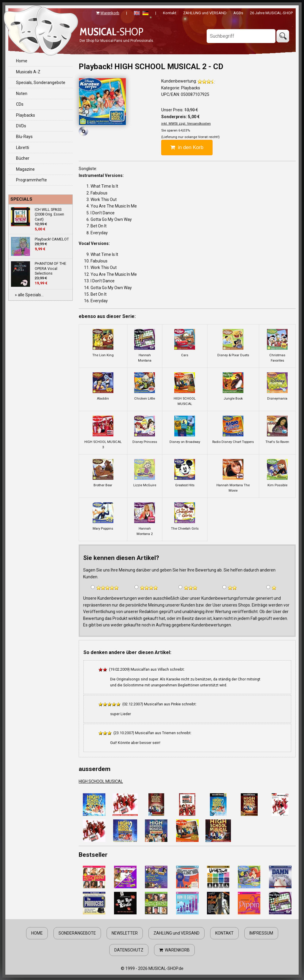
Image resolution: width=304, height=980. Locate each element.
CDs (20, 104)
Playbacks (26, 115)
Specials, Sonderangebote (41, 83)
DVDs (21, 126)
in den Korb (187, 147)
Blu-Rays (24, 137)
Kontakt (170, 13)
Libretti (23, 148)
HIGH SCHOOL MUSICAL (101, 781)
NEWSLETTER (125, 933)
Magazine (25, 169)
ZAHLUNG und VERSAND (205, 13)
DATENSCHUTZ (129, 950)
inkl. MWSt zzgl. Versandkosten (186, 124)
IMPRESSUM (261, 933)
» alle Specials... (29, 295)
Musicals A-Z (28, 72)
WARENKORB (174, 950)
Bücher (23, 158)
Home (22, 61)
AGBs (238, 13)
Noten (22, 94)
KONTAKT (224, 933)
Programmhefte (31, 180)
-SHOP (111, 32)
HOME (37, 933)
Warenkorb (110, 13)
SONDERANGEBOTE (77, 933)
